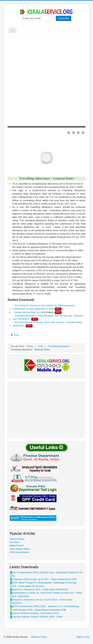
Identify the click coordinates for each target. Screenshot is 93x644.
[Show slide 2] (73, 133)
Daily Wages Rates (20, 549)
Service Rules (17, 539)
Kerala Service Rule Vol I (28, 312)
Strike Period (16, 546)
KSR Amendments (19, 552)
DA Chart (15, 542)
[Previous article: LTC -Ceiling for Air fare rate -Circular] (15, 335)
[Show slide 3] (78, 133)
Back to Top (83, 637)
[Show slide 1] (69, 133)
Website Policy (39, 637)
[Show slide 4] (83, 133)
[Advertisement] (46, 65)
